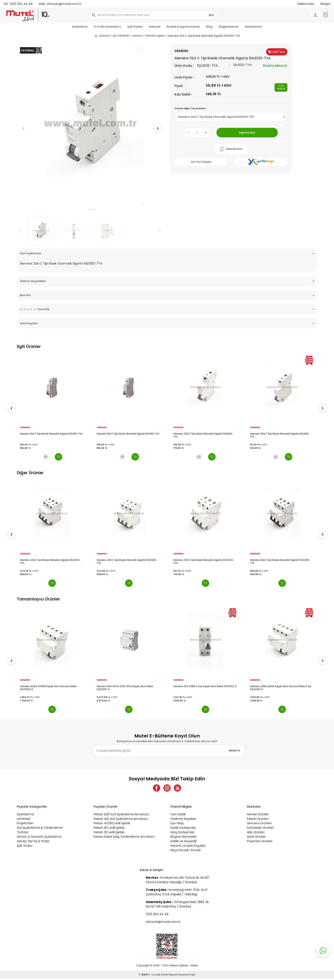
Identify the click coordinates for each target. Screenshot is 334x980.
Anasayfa (102, 36)
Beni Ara (167, 295)
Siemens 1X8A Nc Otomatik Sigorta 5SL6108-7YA (47, 434)
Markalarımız (253, 27)
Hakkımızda (306, 4)
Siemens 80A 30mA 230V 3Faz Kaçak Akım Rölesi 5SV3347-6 (202, 688)
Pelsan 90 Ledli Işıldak (109, 829)
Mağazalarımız (229, 27)
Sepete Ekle (247, 133)
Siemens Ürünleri (259, 824)
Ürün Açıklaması (167, 253)
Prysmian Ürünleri (260, 842)
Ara (211, 15)
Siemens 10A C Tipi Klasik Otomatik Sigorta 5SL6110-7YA (128, 434)
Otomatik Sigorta (155, 36)
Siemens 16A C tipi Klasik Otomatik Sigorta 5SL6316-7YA (52, 560)
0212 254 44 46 (18, 4)
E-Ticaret (154, 976)
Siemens (137, 36)
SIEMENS (25, 427)
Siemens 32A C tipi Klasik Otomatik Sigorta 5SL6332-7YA (280, 562)
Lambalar (24, 820)
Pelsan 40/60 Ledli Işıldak (112, 824)
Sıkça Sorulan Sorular (186, 851)
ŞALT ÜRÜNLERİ (121, 36)
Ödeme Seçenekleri (167, 281)
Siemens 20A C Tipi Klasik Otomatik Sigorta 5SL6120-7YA (280, 435)
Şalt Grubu (25, 847)
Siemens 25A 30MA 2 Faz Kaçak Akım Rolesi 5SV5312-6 (282, 686)
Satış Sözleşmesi (182, 833)
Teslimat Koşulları (183, 820)
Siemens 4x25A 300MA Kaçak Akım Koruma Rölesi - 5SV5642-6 (126, 688)
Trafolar (23, 833)
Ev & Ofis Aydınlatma (107, 27)
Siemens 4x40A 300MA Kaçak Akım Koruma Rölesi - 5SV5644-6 (49, 688)
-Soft (143, 976)
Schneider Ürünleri (260, 829)
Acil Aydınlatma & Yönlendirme (40, 829)
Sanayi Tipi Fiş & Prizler (33, 842)
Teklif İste (277, 52)
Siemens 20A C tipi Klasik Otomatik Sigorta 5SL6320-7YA (127, 562)
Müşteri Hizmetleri (183, 838)
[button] (86, 209)
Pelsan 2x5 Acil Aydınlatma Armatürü (121, 820)
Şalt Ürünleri (135, 27)
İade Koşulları (167, 323)
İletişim (326, 4)
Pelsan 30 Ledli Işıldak (109, 833)
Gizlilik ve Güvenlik (183, 842)
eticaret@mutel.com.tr (60, 4)
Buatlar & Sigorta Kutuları (183, 27)
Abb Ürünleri (256, 833)
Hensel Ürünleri (258, 816)
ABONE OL (235, 751)
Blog (209, 27)
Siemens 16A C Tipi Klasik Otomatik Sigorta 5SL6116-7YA (205, 434)
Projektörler (25, 824)
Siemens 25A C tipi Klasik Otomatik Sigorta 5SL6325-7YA (204, 562)
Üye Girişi (177, 824)
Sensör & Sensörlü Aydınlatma (39, 838)
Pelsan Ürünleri (258, 820)
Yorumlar (167, 309)
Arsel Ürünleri (256, 838)
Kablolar (155, 27)
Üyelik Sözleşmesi (183, 829)
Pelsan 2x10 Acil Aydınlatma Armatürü (121, 816)
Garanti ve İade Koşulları (188, 847)
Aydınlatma (80, 27)
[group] (90, 125)
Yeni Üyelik (178, 816)
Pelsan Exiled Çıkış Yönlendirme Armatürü (124, 838)
